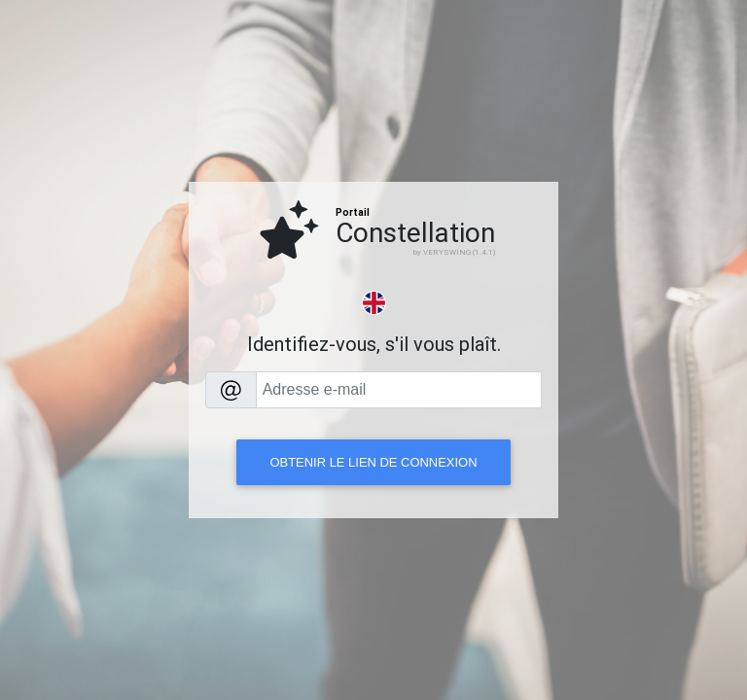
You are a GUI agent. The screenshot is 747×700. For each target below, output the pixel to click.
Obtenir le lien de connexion (373, 462)
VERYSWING (447, 252)
